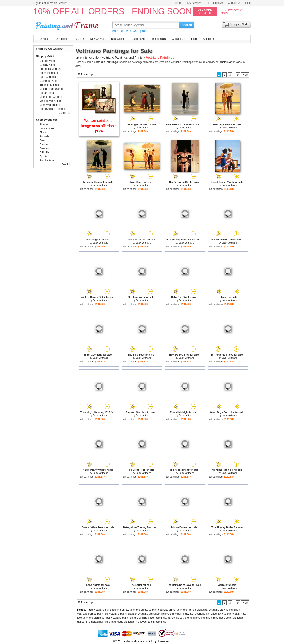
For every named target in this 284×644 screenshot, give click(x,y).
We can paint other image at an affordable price (99, 126)
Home (177, 3)
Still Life (44, 152)
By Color (79, 39)
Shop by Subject (47, 120)
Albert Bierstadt (49, 73)
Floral (43, 132)
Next (245, 75)
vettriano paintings (120, 614)
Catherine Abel (48, 81)
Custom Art (217, 3)
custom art (226, 62)
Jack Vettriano (144, 128)
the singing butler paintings (150, 618)
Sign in (37, 3)
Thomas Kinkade (50, 85)
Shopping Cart (238, 24)
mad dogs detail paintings (228, 618)
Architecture (47, 160)
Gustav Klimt (47, 65)
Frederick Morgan (50, 69)
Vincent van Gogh (50, 101)
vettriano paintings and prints (111, 610)
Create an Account (56, 3)
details (223, 13)
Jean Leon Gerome (51, 97)
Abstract (45, 124)
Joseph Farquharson (52, 89)
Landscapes (47, 128)
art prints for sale (87, 58)
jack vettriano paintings (146, 614)
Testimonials (158, 39)
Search (187, 25)
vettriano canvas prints (162, 610)
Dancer (44, 144)
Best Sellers (118, 39)
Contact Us (234, 3)
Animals (44, 136)
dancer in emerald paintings (94, 622)
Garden (44, 148)
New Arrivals (98, 39)
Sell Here (208, 39)
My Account (196, 3)
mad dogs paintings (123, 622)
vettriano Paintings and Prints (122, 58)
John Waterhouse (50, 105)
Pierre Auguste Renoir (53, 109)
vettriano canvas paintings (224, 610)
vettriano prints (139, 610)
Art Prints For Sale (68, 25)
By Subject (61, 39)
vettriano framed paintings (192, 610)
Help (248, 3)
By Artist (44, 39)
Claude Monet (48, 61)
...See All (64, 113)
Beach (43, 140)
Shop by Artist (45, 56)
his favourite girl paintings (151, 622)
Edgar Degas (47, 93)
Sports (44, 156)
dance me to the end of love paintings (190, 618)
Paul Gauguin (48, 77)
